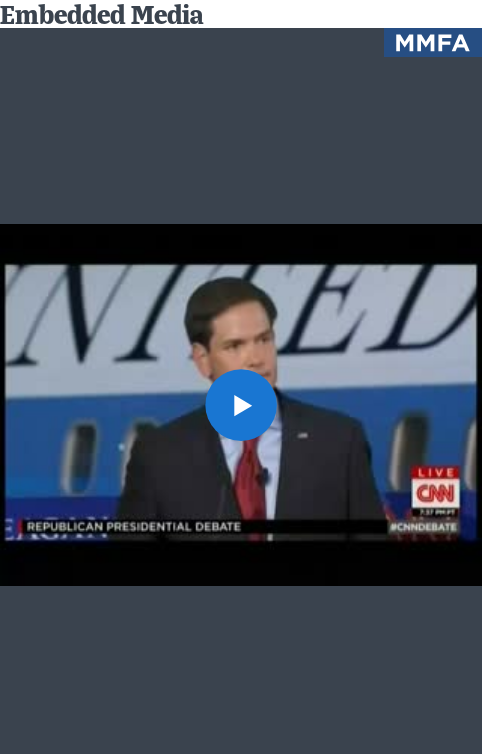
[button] (241, 405)
